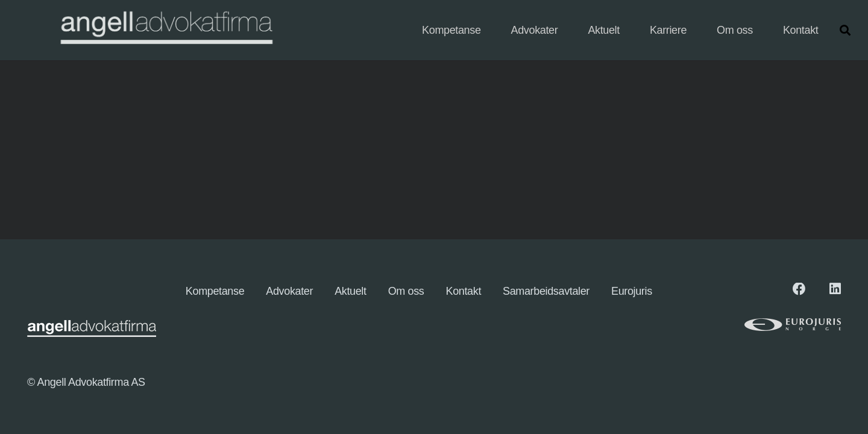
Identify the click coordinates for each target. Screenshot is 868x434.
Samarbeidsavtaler (546, 291)
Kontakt (464, 291)
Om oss (406, 291)
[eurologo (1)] (763, 325)
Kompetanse (215, 291)
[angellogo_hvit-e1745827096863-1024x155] (165, 30)
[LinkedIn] (835, 289)
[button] (845, 30)
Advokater (289, 291)
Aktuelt (351, 291)
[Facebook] (799, 289)
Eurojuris (632, 291)
